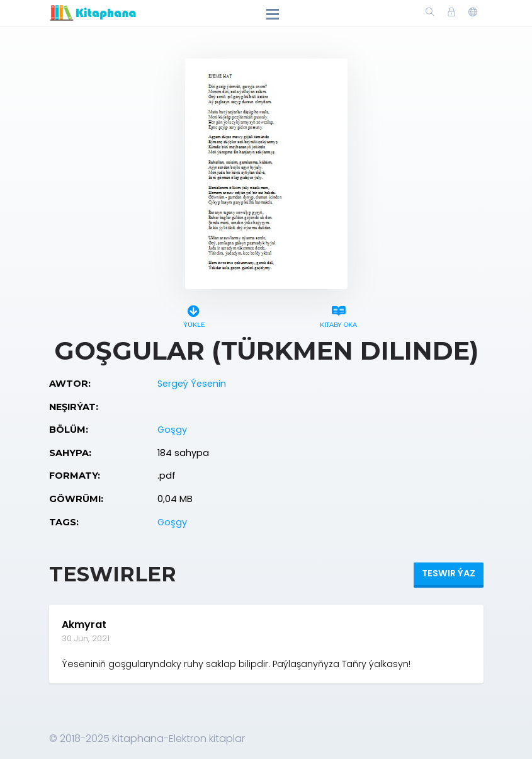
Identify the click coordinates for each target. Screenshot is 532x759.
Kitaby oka (339, 315)
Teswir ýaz (449, 573)
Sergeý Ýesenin (192, 384)
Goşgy (172, 430)
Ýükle (194, 315)
